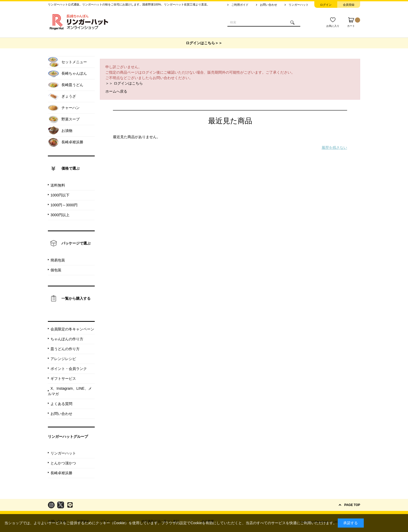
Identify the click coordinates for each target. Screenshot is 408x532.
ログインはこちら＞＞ (204, 43)
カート (354, 22)
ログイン (326, 5)
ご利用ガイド (240, 5)
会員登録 (349, 5)
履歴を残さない (334, 148)
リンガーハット (299, 5)
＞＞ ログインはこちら (124, 83)
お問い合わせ (269, 5)
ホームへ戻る (116, 91)
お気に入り (333, 26)
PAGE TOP (352, 505)
